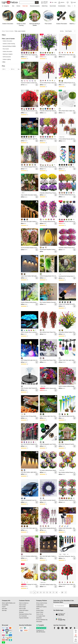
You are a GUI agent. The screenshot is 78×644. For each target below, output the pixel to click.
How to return (23, 605)
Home (4, 31)
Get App (76, 637)
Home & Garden (10, 31)
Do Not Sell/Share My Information (42, 621)
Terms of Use (40, 614)
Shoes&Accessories (35, 6)
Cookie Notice (40, 605)
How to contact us (24, 603)
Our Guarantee (23, 616)
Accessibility (5, 605)
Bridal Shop (45, 6)
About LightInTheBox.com (9, 603)
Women (18, 6)
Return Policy (40, 612)
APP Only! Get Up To (45, 2)
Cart (76, 631)
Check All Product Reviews (24, 611)
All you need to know (42, 603)
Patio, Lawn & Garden (20, 31)
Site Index (5, 609)
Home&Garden (62, 6)
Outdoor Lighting (7, 59)
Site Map (4, 610)
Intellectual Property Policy (41, 608)
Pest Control (6, 49)
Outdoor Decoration (7, 41)
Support (76, 641)
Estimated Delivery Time (25, 614)
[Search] (27, 2)
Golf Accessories (7, 57)
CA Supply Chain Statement (41, 617)
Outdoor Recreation (7, 51)
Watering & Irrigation (8, 54)
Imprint (4, 607)
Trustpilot (40, 625)
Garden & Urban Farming (9, 44)
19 (62, 592)
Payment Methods (24, 618)
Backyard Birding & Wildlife (9, 46)
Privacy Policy (40, 610)
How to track (22, 607)
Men (13, 6)
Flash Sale (25, 6)
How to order (22, 609)
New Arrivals (53, 6)
